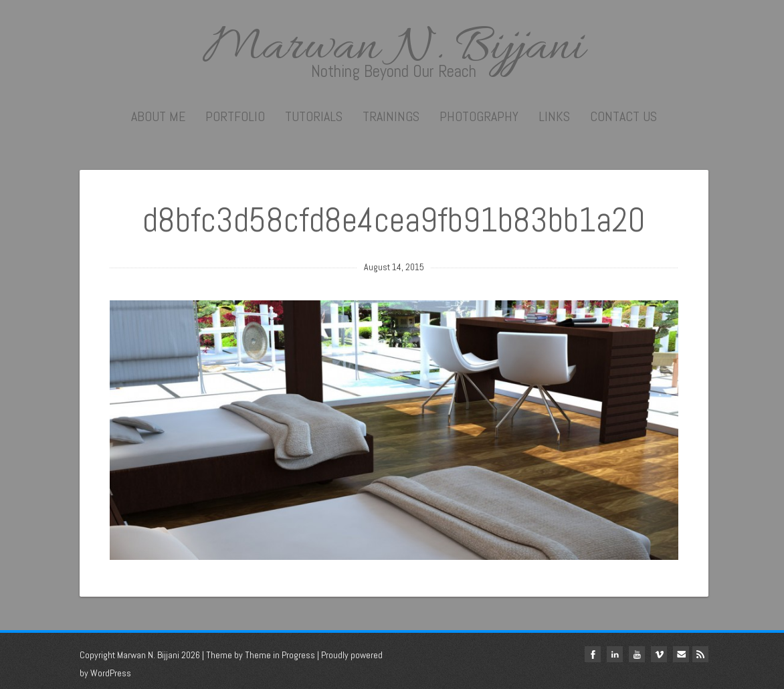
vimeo (659, 654)
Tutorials (314, 116)
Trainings (391, 116)
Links (554, 116)
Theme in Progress (280, 655)
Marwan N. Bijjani (394, 48)
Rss (700, 654)
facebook (593, 654)
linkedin (615, 654)
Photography (479, 116)
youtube (637, 654)
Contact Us (623, 116)
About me (158, 116)
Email (681, 654)
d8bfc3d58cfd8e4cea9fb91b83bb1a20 (394, 220)
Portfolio (235, 116)
